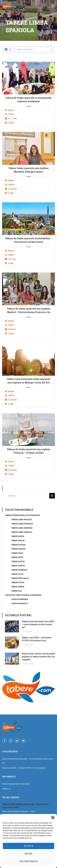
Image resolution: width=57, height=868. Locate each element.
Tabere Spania (18, 587)
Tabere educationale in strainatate (16, 784)
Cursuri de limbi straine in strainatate (23, 595)
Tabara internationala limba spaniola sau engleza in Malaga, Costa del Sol (29, 381)
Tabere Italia (17, 574)
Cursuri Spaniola (19, 604)
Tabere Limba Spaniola (22, 532)
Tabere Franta (18, 566)
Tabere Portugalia (20, 578)
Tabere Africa (18, 536)
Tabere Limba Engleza (21, 520)
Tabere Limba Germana (22, 528)
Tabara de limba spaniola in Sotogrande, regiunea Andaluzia (29, 99)
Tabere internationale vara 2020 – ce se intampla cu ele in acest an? (38, 624)
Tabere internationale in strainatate (22, 515)
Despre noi (7, 789)
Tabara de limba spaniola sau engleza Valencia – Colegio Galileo (29, 451)
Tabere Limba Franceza (22, 524)
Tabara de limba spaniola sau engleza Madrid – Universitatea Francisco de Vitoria (29, 310)
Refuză (29, 854)
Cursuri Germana (20, 599)
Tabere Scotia (18, 583)
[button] (53, 817)
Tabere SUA (16, 591)
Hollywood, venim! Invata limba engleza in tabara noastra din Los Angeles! (38, 657)
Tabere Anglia (18, 541)
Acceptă (29, 846)
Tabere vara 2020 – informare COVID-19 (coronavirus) (24, 768)
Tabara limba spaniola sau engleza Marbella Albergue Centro (29, 170)
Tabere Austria (18, 545)
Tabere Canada (18, 549)
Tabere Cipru (17, 557)
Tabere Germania (19, 570)
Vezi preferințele (29, 861)
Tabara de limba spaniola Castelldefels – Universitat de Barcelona (29, 240)
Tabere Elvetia (18, 562)
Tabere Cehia (17, 553)
